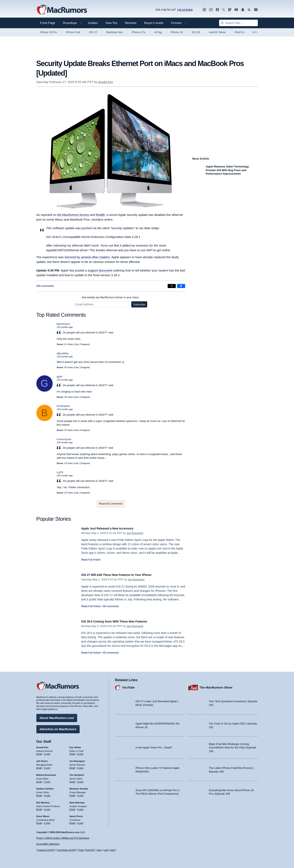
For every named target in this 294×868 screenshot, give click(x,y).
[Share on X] (172, 286)
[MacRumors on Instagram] (211, 10)
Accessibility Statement (48, 844)
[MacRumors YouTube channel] (236, 10)
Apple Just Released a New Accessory (113, 528)
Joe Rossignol (135, 533)
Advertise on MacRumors (58, 727)
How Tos (111, 23)
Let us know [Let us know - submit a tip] (185, 10)
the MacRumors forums (73, 215)
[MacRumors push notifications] (243, 10)
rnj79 (60, 472)
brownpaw (63, 406)
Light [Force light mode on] (106, 850)
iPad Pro (240, 32)
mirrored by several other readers (87, 257)
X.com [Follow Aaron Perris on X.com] (80, 821)
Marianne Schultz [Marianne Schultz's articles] (79, 787)
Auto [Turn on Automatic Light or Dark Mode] (99, 850)
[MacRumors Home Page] (62, 10)
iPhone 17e (139, 32)
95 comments (111, 606)
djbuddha (63, 353)
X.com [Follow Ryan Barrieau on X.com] (80, 807)
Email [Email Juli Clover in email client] (39, 766)
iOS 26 (196, 32)
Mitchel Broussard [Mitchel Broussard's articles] (46, 773)
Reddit (100, 215)
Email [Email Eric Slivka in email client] (72, 752)
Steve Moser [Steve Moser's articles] (43, 814)
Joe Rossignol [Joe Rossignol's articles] (77, 759)
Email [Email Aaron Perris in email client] (72, 821)
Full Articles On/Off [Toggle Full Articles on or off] (66, 850)
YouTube (128, 685)
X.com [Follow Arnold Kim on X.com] (47, 752)
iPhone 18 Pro (49, 32)
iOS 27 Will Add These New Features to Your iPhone (124, 575)
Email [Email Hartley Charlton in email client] (39, 793)
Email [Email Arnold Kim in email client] (39, 752)
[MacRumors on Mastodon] (230, 10)
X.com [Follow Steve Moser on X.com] (47, 821)
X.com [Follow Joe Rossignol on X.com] (80, 766)
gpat (60, 376)
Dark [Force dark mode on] (113, 850)
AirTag (158, 32)
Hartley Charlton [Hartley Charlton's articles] (45, 787)
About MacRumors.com (57, 716)
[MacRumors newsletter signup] (256, 10)
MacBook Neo (115, 32)
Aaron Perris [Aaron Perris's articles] (76, 814)
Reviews (131, 23)
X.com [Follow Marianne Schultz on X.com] (80, 793)
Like (76, 344)
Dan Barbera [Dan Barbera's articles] (43, 801)
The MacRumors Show (216, 685)
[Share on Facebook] (181, 286)
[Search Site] (238, 23)
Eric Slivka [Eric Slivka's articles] (75, 745)
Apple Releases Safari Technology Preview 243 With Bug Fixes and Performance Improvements (227, 170)
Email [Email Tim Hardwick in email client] (72, 780)
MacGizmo (63, 324)
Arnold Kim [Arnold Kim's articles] (42, 745)
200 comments (45, 286)
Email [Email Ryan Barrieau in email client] (72, 807)
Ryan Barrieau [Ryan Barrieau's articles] (77, 801)
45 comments (111, 653)
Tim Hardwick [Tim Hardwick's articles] (77, 773)
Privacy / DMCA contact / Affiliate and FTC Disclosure (63, 838)
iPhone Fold (73, 32)
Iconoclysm (64, 439)
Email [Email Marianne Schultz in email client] (72, 793)
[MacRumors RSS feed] (249, 10)
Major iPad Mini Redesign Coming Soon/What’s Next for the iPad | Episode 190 (233, 746)
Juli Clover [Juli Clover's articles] (42, 759)
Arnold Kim (105, 82)
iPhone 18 (177, 32)
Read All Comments (111, 504)
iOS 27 (93, 32)
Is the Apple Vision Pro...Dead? (154, 745)
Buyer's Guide (154, 23)
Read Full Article (91, 560)
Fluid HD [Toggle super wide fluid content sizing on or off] (90, 850)
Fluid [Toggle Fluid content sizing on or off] (81, 850)
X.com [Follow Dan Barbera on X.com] (47, 807)
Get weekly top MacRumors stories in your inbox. (111, 297)
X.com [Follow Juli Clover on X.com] (47, 766)
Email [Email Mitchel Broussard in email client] (39, 780)
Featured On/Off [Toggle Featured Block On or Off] (46, 850)
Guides (93, 23)
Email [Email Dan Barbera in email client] (39, 807)
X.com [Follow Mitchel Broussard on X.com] (47, 780)
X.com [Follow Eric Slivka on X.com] (80, 752)
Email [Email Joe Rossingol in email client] (72, 766)
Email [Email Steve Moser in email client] (39, 821)
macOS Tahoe (217, 32)
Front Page (48, 23)
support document (100, 270)
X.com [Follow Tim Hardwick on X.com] (80, 780)
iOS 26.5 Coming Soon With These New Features (121, 621)
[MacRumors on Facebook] (217, 10)
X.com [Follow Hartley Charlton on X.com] (47, 793)
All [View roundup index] (255, 32)
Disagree (85, 344)
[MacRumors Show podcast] (204, 10)
